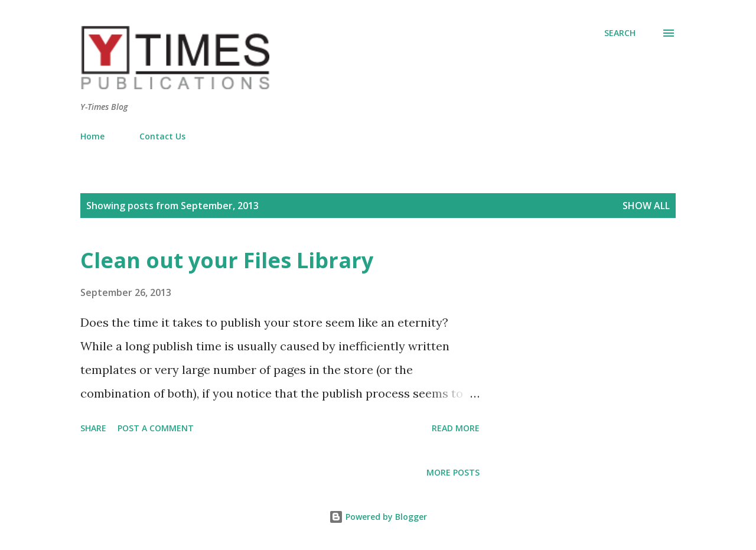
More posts (453, 472)
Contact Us (162, 136)
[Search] (620, 33)
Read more (456, 428)
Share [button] (93, 428)
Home (92, 136)
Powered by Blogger (378, 517)
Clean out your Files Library (227, 260)
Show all (646, 206)
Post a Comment (156, 428)
